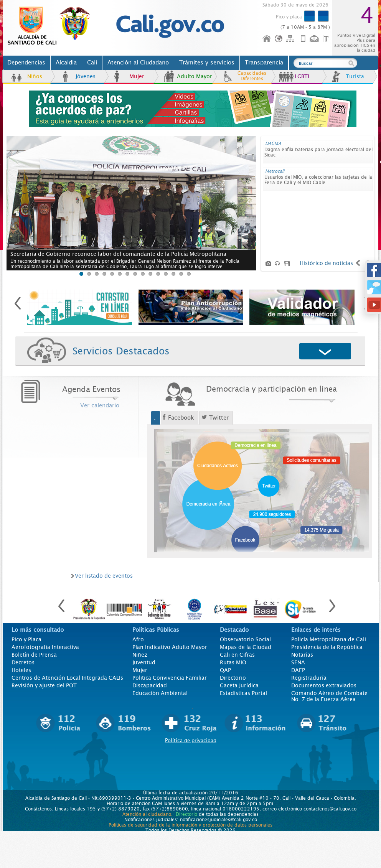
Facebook (181, 418)
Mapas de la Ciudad (246, 647)
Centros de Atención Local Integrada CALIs (67, 678)
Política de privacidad (191, 740)
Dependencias (26, 63)
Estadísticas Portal (243, 693)
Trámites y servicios (207, 63)
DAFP (298, 670)
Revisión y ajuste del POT (44, 685)
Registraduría (309, 678)
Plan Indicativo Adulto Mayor (170, 647)
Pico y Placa (26, 639)
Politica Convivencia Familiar (170, 678)
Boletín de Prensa (34, 655)
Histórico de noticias (326, 263)
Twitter (219, 418)
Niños (35, 76)
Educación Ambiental (160, 693)
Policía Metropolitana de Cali (329, 639)
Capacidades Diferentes (252, 76)
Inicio (267, 39)
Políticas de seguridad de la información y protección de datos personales (190, 825)
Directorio (233, 678)
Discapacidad (150, 685)
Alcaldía (66, 63)
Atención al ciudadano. (148, 814)
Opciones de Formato (327, 39)
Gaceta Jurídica (239, 685)
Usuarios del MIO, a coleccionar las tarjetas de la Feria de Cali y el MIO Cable (318, 180)
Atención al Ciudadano (138, 63)
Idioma (279, 39)
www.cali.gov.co (52, 26)
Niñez (140, 655)
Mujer (137, 76)
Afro (138, 639)
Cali (92, 63)
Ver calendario (100, 405)
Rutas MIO (233, 662)
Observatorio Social (245, 639)
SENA (298, 662)
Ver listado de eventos (104, 576)
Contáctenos (315, 39)
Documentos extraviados (324, 685)
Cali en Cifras (237, 655)
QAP (225, 670)
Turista (355, 76)
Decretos (23, 662)
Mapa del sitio (291, 39)
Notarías (302, 655)
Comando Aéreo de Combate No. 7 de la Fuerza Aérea (329, 696)
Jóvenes (86, 76)
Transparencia (264, 63)
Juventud (144, 662)
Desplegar (326, 352)
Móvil (303, 39)
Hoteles (21, 670)
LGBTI (302, 76)
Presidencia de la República (327, 647)
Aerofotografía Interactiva (45, 647)
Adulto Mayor (195, 76)
